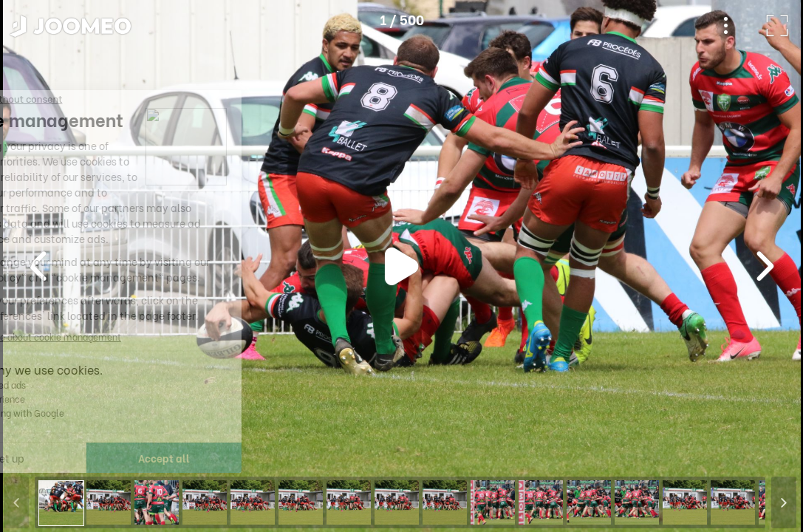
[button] (39, 456)
